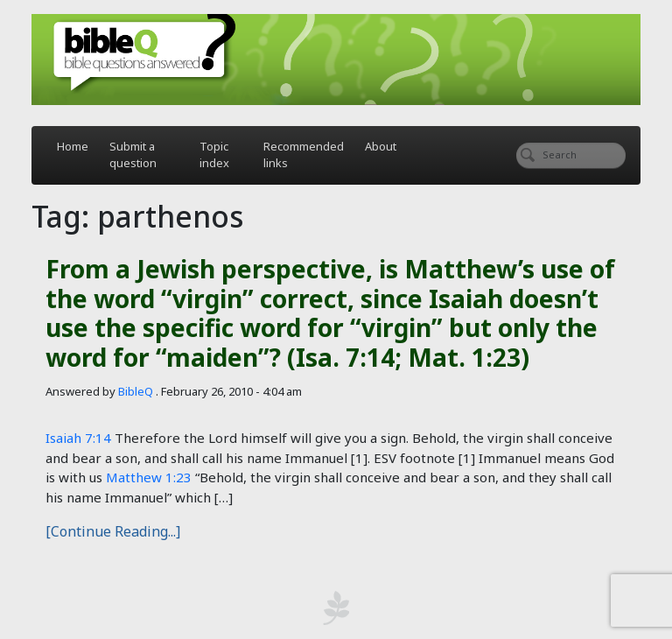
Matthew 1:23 (149, 477)
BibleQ (136, 391)
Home (73, 146)
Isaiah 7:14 (78, 438)
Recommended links (304, 155)
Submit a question (133, 155)
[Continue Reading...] (113, 531)
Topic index (214, 155)
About (381, 146)
